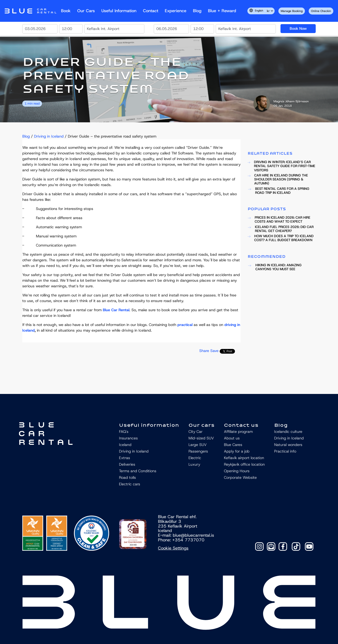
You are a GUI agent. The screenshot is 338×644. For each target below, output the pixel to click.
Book (66, 11)
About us (232, 438)
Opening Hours (237, 471)
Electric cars (130, 484)
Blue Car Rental (116, 310)
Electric (195, 458)
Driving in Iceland (49, 136)
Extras (125, 458)
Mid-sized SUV (201, 438)
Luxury (194, 464)
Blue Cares (233, 445)
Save (214, 351)
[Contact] (271, 547)
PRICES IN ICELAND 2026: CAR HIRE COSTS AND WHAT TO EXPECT (279, 220)
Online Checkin (321, 11)
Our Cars (86, 11)
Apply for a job (237, 451)
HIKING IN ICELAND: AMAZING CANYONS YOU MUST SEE (275, 267)
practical (185, 325)
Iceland (125, 445)
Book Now (298, 28)
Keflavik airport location (244, 458)
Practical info (285, 451)
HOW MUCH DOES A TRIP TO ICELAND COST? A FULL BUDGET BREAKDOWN (281, 238)
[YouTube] (309, 547)
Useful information (149, 425)
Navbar (31, 11)
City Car (196, 432)
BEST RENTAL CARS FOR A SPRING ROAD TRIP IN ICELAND (278, 191)
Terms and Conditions (138, 471)
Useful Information (119, 11)
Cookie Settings (173, 548)
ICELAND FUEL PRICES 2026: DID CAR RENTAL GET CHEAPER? (281, 229)
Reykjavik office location (244, 464)
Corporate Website (240, 477)
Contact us (241, 425)
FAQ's (124, 432)
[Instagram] (259, 547)
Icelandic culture (288, 432)
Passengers (198, 451)
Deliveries (127, 464)
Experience (176, 11)
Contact (151, 11)
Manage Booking (292, 11)
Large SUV (198, 445)
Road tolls (127, 477)
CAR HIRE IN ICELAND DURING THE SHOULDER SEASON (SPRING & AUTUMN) (278, 180)
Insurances (128, 438)
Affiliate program (238, 432)
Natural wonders (288, 445)
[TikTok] (296, 547)
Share (204, 351)
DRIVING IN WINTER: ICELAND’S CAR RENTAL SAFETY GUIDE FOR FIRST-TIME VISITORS (281, 166)
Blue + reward (222, 11)
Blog (197, 11)
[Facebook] (283, 547)
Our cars (202, 425)
